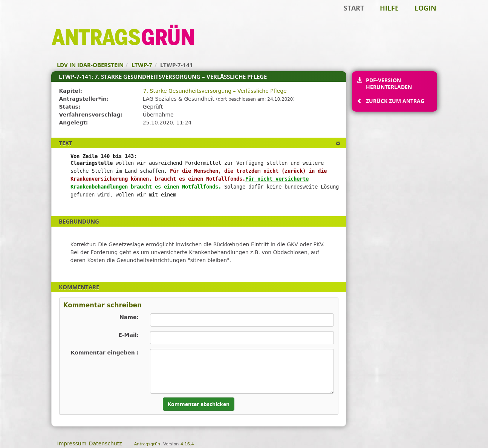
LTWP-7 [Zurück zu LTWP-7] (142, 65)
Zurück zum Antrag (395, 101)
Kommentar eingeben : (105, 353)
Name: (129, 317)
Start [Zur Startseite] (354, 8)
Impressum (72, 443)
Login (425, 8)
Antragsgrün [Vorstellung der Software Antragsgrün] (147, 444)
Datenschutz (106, 443)
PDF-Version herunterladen (389, 84)
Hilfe (389, 8)
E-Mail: (129, 335)
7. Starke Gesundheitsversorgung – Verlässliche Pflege (215, 91)
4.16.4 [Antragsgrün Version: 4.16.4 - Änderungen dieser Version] (187, 444)
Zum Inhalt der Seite (31, 17)
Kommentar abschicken (199, 404)
